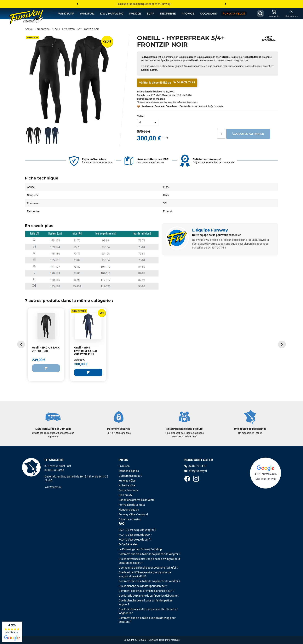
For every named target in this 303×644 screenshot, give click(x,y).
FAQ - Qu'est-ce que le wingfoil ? (137, 530)
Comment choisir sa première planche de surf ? (146, 591)
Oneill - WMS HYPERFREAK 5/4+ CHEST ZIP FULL (86, 351)
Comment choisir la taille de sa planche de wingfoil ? (149, 554)
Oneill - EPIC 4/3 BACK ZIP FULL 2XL (46, 349)
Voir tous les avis (266, 479)
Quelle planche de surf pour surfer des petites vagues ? (146, 602)
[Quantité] (221, 134)
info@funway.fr (215, 106)
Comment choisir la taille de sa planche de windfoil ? (149, 581)
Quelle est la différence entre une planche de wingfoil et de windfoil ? (145, 574)
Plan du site (126, 495)
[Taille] (148, 123)
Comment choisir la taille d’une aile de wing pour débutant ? (147, 620)
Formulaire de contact (132, 505)
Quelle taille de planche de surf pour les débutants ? (149, 596)
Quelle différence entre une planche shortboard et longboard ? (148, 611)
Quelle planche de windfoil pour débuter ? (143, 586)
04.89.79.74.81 (184, 82)
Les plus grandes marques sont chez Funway (143, 4)
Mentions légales (129, 471)
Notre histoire (127, 485)
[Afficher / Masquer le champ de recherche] (260, 14)
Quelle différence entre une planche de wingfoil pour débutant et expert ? (149, 561)
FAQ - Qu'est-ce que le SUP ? (135, 535)
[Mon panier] (274, 14)
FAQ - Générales (128, 544)
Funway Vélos (127, 481)
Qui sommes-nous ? (130, 476)
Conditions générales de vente (137, 500)
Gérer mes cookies (130, 519)
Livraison (124, 466)
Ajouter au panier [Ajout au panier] (248, 134)
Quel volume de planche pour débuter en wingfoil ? (149, 568)
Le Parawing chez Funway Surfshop (140, 549)
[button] (21, 344)
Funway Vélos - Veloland (133, 514)
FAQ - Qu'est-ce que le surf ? (135, 540)
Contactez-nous (128, 490)
